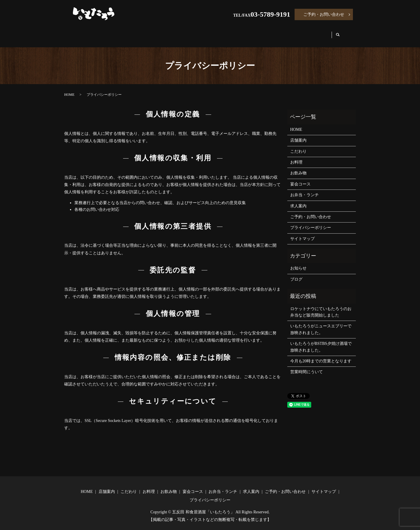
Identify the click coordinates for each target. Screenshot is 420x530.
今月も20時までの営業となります (321, 356)
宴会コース (239, 33)
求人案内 (318, 33)
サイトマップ (302, 233)
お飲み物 (205, 33)
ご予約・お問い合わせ (324, 14)
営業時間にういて (307, 366)
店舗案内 (116, 33)
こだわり (147, 33)
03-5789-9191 (270, 14)
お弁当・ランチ (280, 33)
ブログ (296, 274)
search (343, 33)
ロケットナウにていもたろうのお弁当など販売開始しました (321, 306)
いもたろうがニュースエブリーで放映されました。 (321, 324)
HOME (86, 33)
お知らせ (298, 263)
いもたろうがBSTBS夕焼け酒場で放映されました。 (321, 341)
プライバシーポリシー (311, 222)
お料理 (176, 33)
